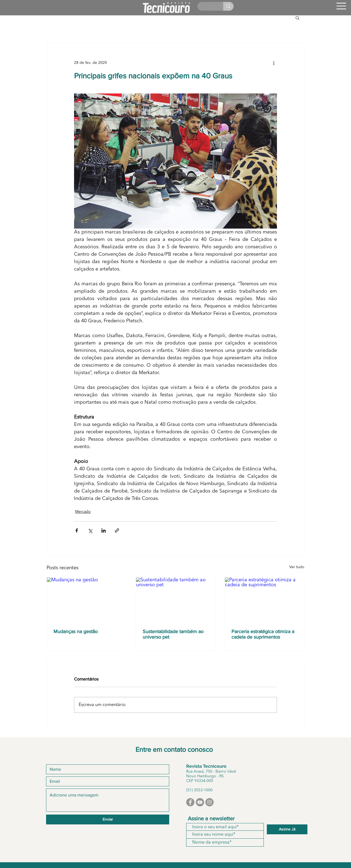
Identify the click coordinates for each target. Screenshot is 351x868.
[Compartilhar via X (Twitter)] (90, 530)
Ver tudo (297, 567)
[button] (341, 6)
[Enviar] (108, 819)
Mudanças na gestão (76, 631)
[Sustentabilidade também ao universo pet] (176, 600)
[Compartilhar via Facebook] (77, 530)
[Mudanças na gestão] (87, 600)
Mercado (83, 512)
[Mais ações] (274, 63)
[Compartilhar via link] (117, 530)
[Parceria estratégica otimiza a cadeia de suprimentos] (264, 600)
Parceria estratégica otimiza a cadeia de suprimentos (263, 634)
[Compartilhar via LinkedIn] (104, 530)
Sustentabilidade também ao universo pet (173, 634)
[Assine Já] (287, 829)
